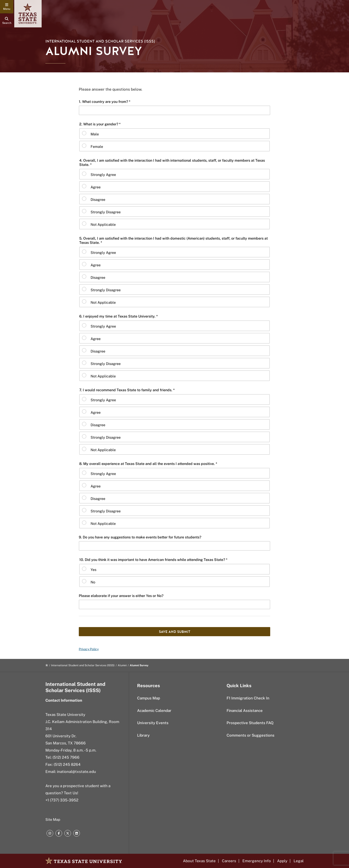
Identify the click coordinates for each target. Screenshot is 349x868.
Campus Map (149, 698)
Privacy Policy (89, 649)
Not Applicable (103, 225)
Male (95, 134)
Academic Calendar (154, 711)
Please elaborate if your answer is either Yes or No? (121, 596)
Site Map (53, 820)
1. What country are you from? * (105, 102)
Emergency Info (257, 861)
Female (97, 147)
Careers (229, 861)
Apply (282, 861)
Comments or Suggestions (251, 735)
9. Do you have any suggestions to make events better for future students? (140, 537)
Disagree (98, 200)
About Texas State (199, 861)
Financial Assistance (245, 711)
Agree (96, 187)
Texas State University (65, 715)
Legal (299, 861)
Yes (93, 570)
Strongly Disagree (106, 212)
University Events (153, 723)
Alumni (122, 665)
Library (143, 735)
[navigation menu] (7, 7)
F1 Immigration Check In (248, 698)
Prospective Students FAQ (250, 723)
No (93, 582)
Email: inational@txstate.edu (71, 772)
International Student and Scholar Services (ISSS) (100, 41)
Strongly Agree (103, 175)
